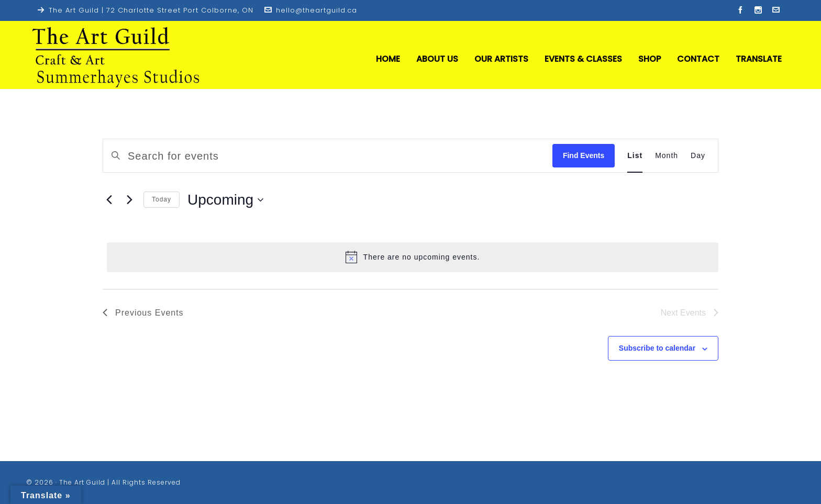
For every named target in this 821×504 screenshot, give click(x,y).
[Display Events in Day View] (698, 156)
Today (162, 199)
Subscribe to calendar (657, 348)
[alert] (413, 257)
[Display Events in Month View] (667, 156)
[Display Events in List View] (635, 156)
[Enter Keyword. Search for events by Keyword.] (346, 155)
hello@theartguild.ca (311, 10)
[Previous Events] (109, 200)
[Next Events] (129, 200)
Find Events (584, 155)
